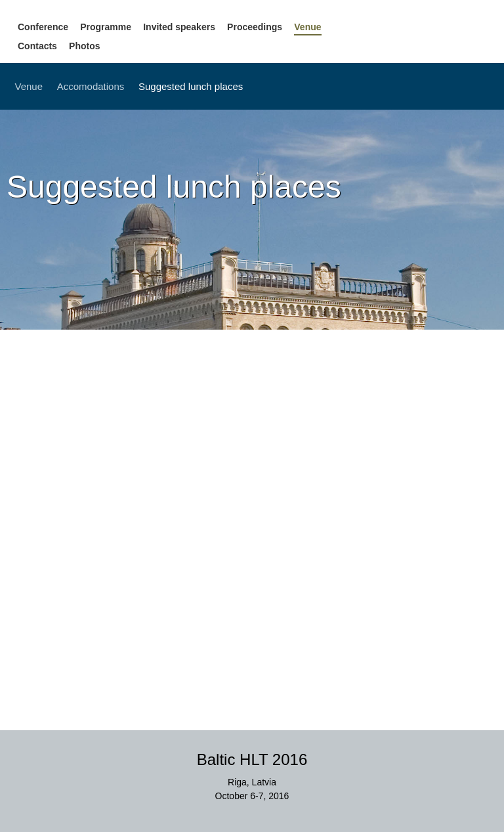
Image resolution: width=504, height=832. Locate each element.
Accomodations (91, 86)
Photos (84, 46)
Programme (106, 27)
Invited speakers (179, 27)
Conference (43, 27)
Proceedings (255, 27)
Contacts (37, 46)
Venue (307, 27)
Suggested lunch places (191, 86)
